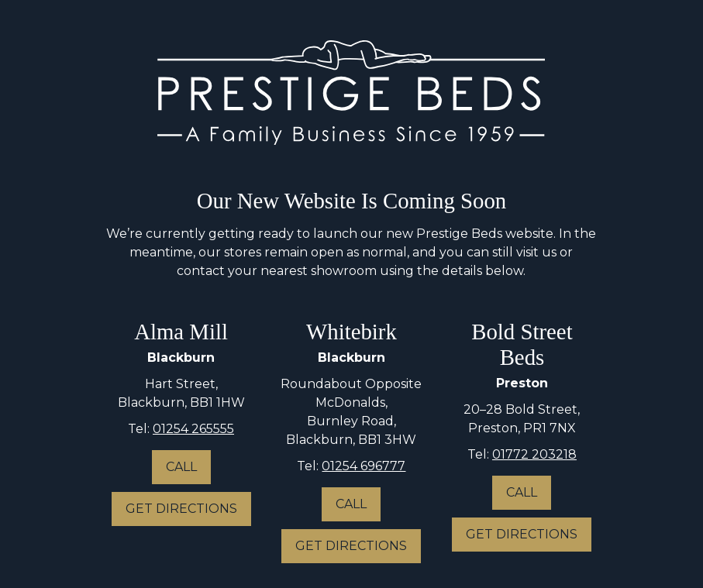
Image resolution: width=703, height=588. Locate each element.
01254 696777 (364, 466)
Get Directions (181, 509)
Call (181, 467)
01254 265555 (193, 429)
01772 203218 (534, 454)
